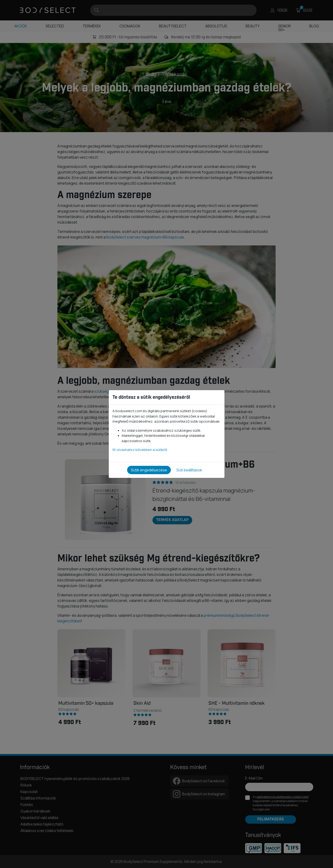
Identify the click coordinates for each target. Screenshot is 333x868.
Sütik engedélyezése (149, 470)
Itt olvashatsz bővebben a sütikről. (140, 450)
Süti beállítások (189, 470)
